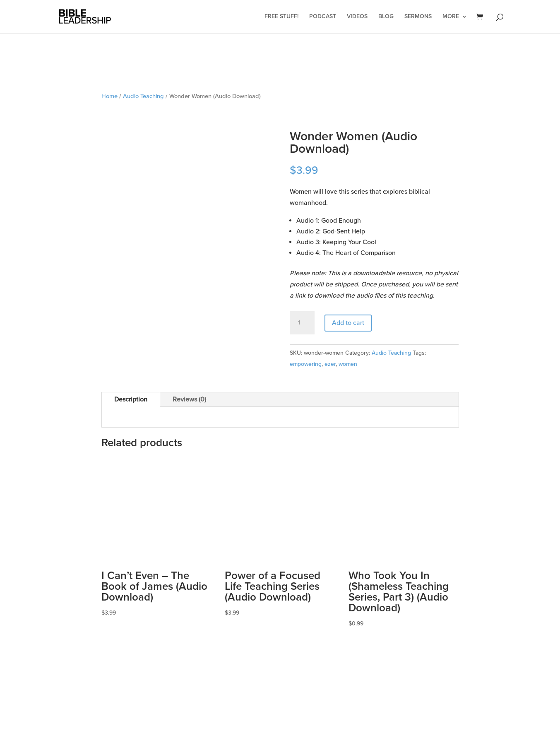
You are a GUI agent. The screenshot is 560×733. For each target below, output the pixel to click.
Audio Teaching (143, 96)
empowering (306, 364)
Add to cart (348, 323)
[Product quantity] (302, 323)
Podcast (323, 17)
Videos (357, 17)
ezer (330, 364)
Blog (386, 17)
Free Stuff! (281, 17)
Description (131, 399)
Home (109, 96)
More (451, 17)
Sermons (418, 17)
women (348, 364)
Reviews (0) (189, 399)
